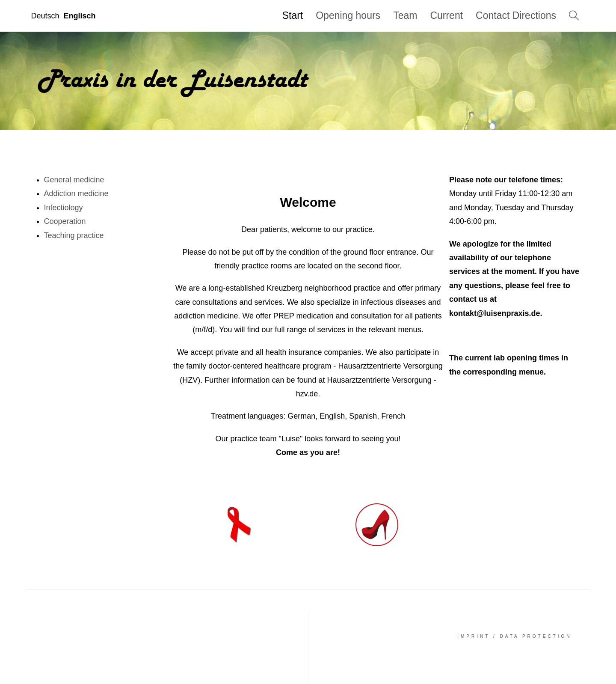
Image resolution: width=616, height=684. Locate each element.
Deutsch (45, 16)
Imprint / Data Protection (514, 636)
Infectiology (64, 208)
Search (573, 16)
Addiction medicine (76, 193)
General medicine (74, 180)
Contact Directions (516, 15)
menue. (532, 372)
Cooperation (65, 221)
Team (405, 15)
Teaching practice (74, 235)
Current (446, 15)
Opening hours (348, 15)
